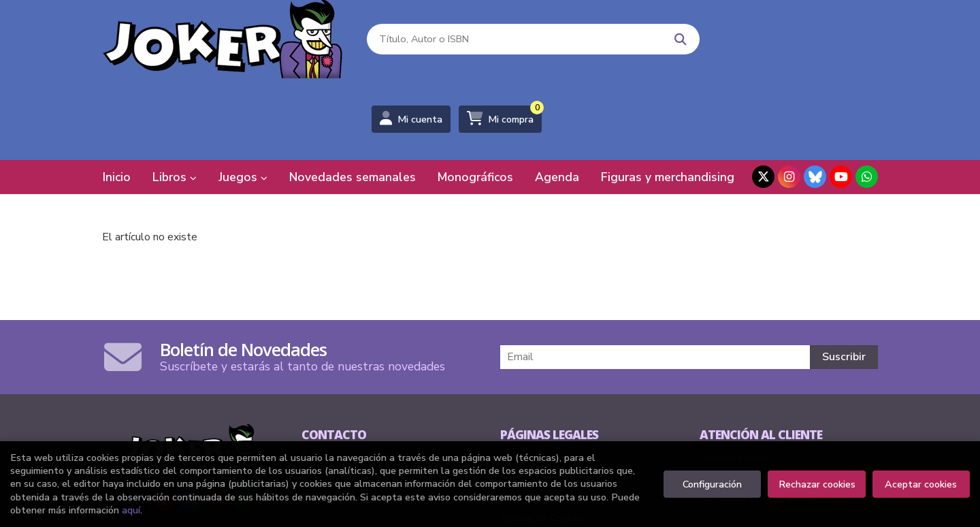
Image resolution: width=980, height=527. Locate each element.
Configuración (712, 484)
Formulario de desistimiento (760, 419)
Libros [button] (175, 99)
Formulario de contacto (363, 419)
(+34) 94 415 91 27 (364, 379)
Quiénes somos (734, 379)
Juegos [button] (243, 99)
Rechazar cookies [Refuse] (817, 484)
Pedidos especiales (742, 399)
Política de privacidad (547, 419)
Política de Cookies (542, 440)
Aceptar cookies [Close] (921, 484)
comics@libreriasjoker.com (369, 399)
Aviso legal (525, 379)
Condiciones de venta (548, 399)
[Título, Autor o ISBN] (505, 41)
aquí (131, 510)
